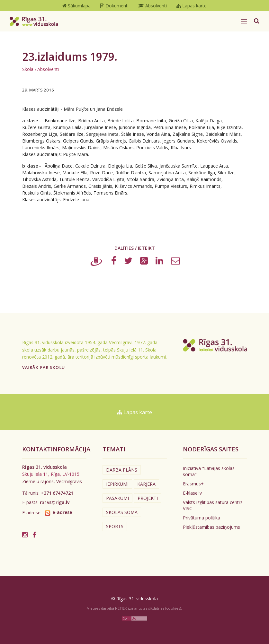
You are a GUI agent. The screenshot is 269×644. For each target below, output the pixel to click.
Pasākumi (117, 498)
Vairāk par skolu (44, 367)
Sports (115, 526)
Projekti (148, 498)
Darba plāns (122, 470)
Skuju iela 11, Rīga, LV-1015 (51, 474)
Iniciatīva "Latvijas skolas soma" (209, 471)
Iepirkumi (117, 484)
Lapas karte (134, 412)
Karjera (146, 484)
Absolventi (48, 69)
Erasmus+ (193, 484)
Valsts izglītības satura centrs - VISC (214, 505)
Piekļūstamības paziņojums (211, 527)
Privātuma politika (202, 518)
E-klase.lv (192, 493)
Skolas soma (122, 512)
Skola (28, 69)
